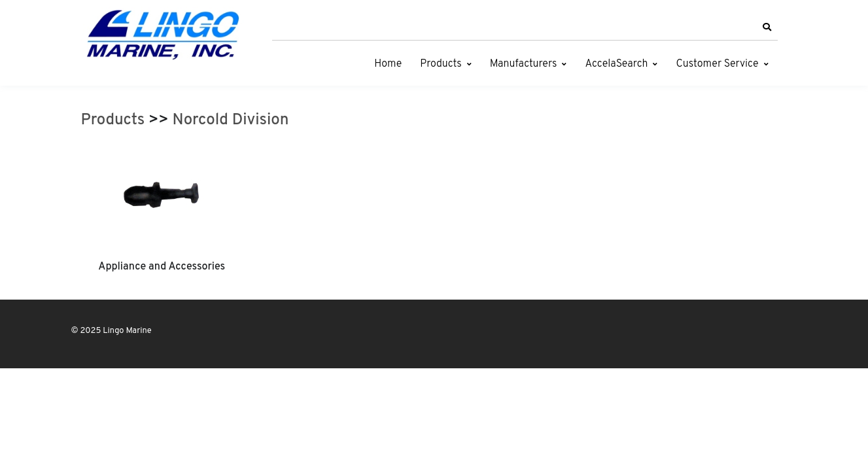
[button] (767, 27)
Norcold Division (231, 120)
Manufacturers (524, 64)
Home (388, 64)
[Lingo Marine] (163, 34)
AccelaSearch (616, 64)
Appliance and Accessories (162, 267)
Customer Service (717, 64)
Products (441, 64)
